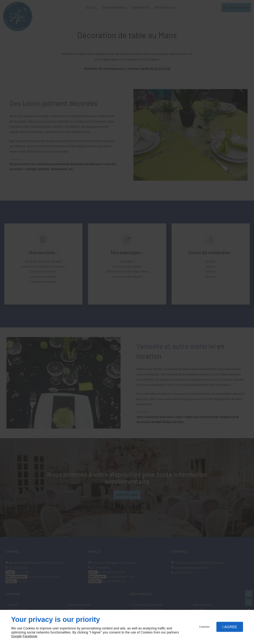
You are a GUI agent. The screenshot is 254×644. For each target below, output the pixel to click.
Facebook (30, 636)
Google (16, 636)
